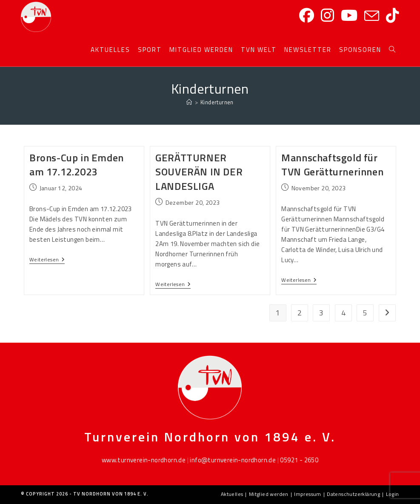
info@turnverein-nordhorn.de (233, 460)
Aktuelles (232, 494)
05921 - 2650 (299, 460)
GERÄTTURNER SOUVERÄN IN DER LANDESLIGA (199, 172)
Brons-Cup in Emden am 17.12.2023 (77, 165)
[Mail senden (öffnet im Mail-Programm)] (372, 16)
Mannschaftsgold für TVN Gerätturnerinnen (332, 165)
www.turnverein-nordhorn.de (144, 460)
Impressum (308, 494)
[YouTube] (349, 16)
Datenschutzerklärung (353, 494)
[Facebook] (307, 16)
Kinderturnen (217, 102)
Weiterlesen (47, 260)
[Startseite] (189, 102)
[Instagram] (327, 16)
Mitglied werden (269, 494)
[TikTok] (393, 16)
